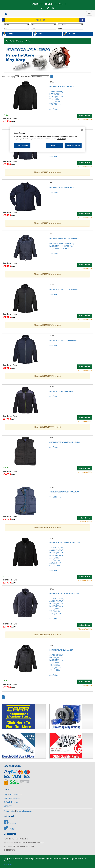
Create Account (15, 795)
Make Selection (85, 116)
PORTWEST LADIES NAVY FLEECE (61, 188)
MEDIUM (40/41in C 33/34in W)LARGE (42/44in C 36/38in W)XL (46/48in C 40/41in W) (62, 246)
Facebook (10, 823)
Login (6, 795)
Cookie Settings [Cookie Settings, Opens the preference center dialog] (22, 146)
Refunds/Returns (11, 802)
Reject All (54, 146)
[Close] (82, 130)
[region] (48, 139)
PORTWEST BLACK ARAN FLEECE (61, 87)
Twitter (9, 829)
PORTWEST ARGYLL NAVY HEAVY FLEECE (64, 594)
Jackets (29, 41)
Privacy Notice (9, 811)
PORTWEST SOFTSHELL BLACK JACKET (64, 289)
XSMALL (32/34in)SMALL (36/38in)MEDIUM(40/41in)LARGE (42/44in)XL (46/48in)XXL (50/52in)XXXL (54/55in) (57, 606)
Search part (8, 864)
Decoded (7, 861)
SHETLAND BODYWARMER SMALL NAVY (64, 492)
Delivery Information (12, 798)
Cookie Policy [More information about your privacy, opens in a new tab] (61, 139)
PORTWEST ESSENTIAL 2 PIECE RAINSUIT (64, 238)
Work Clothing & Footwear (15, 41)
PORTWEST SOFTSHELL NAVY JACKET (63, 340)
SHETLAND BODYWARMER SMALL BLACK (65, 442)
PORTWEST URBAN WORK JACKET (62, 391)
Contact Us (8, 806)
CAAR (18, 859)
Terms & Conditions (24, 811)
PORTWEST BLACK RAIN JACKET (61, 650)
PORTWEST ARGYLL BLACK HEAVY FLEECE (65, 543)
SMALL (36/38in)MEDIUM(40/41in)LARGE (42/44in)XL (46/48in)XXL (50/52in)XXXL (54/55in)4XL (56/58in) (56, 663)
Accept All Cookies (73, 146)
